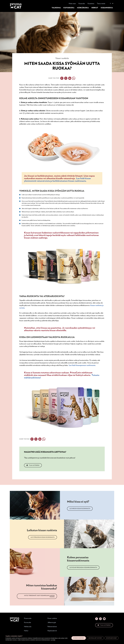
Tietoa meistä (101, 3)
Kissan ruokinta (52, 618)
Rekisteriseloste (52, 627)
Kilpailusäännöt (52, 631)
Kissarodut (82, 3)
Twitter (66, 78)
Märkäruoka (83, 8)
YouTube (104, 619)
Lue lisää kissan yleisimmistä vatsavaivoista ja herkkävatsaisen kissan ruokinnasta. (57, 180)
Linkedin (70, 78)
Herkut (95, 8)
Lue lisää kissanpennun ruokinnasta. (82, 365)
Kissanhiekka (107, 8)
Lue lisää (53, 640)
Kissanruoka (28, 618)
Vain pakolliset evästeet (95, 638)
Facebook (62, 78)
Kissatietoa (91, 3)
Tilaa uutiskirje (34, 465)
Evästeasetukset (111, 638)
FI (111, 4)
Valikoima (56, 8)
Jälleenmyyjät (52, 622)
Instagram (100, 619)
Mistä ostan (72, 3)
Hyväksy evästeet (79, 638)
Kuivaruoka (69, 8)
